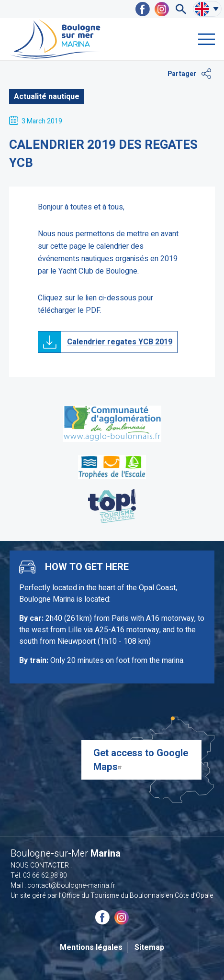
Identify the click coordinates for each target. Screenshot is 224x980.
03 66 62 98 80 (45, 875)
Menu (207, 39)
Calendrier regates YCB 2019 (120, 342)
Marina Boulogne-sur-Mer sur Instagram (162, 9)
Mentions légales (91, 947)
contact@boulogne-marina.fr (71, 886)
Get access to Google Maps (141, 760)
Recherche (181, 9)
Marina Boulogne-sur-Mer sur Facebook (143, 9)
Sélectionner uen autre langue (216, 9)
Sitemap (149, 947)
